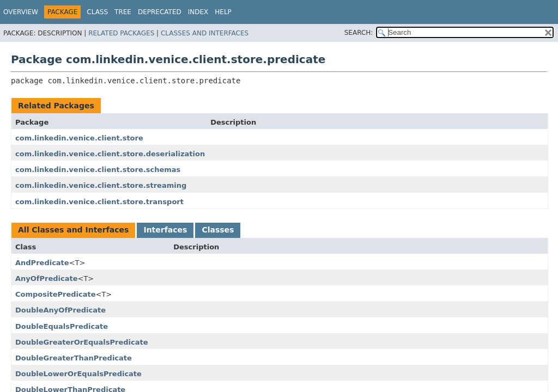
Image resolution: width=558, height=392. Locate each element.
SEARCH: (359, 33)
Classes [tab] (218, 230)
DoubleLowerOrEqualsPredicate (78, 374)
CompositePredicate (56, 294)
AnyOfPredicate (47, 278)
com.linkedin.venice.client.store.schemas (98, 170)
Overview (21, 12)
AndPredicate (42, 263)
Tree (123, 12)
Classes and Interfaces (205, 33)
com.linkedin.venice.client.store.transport (99, 202)
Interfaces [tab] (165, 230)
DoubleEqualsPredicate (62, 326)
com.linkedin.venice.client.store (79, 138)
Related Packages (121, 33)
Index (198, 12)
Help (223, 12)
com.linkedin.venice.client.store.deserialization (110, 154)
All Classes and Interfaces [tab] (73, 230)
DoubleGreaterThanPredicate (74, 358)
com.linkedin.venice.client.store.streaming (101, 185)
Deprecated (160, 12)
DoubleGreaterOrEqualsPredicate (82, 342)
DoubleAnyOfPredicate (60, 310)
